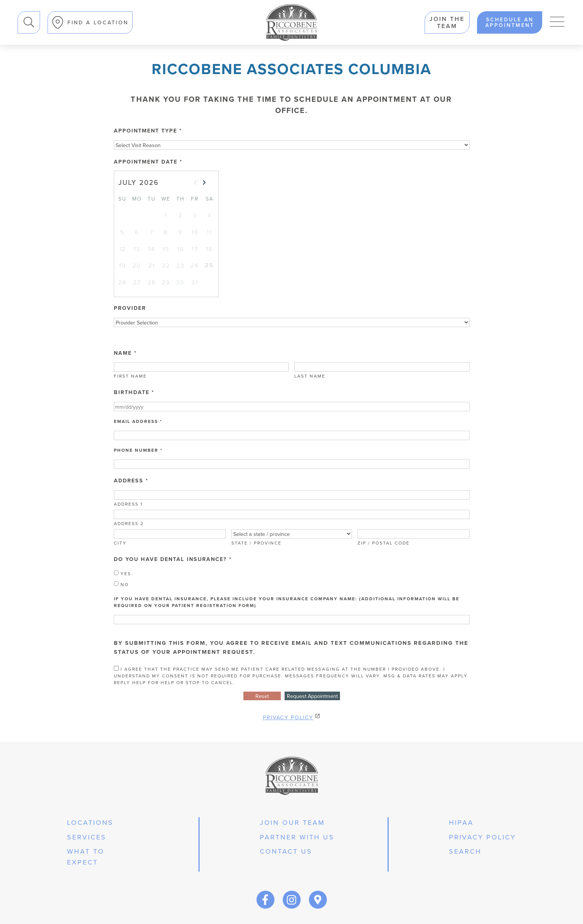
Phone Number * (138, 450)
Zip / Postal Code (384, 543)
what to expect (86, 857)
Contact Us (286, 851)
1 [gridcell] (166, 215)
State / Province (256, 543)
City (120, 543)
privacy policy (482, 837)
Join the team (447, 22)
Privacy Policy (288, 717)
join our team (292, 822)
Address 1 (128, 504)
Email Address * (138, 421)
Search (18, 11)
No (121, 584)
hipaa (461, 822)
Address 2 (129, 523)
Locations (90, 822)
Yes (122, 574)
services (87, 837)
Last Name (310, 376)
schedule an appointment (510, 22)
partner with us (297, 837)
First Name (130, 376)
